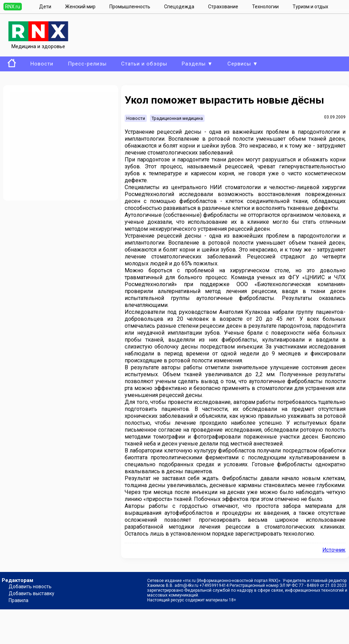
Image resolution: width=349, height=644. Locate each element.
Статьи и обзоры (144, 64)
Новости (42, 64)
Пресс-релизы (87, 64)
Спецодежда (179, 7)
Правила (19, 600)
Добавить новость (30, 586)
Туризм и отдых (310, 7)
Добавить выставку (32, 593)
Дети (45, 7)
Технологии (265, 7)
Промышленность (130, 7)
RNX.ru (13, 7)
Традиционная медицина (177, 118)
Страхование (223, 7)
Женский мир (80, 7)
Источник (334, 550)
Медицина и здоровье (38, 43)
